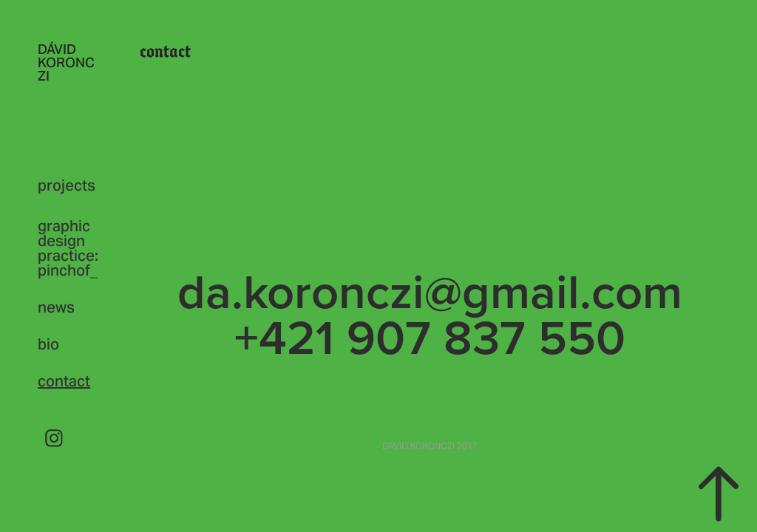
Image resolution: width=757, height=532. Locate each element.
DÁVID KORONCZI (66, 62)
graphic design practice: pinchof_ (68, 248)
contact (64, 381)
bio (48, 344)
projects (67, 185)
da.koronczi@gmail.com (430, 291)
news (56, 307)
